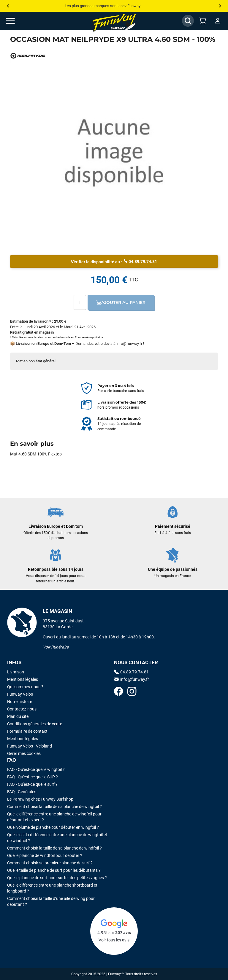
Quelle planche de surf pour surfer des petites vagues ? (57, 878)
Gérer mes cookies (24, 753)
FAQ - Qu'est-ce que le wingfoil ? (36, 769)
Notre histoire (20, 702)
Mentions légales (23, 679)
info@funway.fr (129, 344)
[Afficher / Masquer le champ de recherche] (188, 21)
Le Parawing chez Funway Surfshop (40, 799)
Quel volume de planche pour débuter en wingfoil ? (53, 827)
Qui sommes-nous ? (25, 687)
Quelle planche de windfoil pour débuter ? (45, 855)
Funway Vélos (20, 694)
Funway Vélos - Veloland (30, 746)
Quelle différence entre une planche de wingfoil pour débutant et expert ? (54, 817)
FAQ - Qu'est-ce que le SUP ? (33, 777)
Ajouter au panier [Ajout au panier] (121, 302)
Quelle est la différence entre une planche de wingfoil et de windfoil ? (57, 838)
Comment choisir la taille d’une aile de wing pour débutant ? (51, 901)
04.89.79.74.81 (140, 261)
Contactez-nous (22, 709)
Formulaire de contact (27, 731)
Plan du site (18, 716)
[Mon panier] (203, 21)
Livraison (16, 672)
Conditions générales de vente (35, 724)
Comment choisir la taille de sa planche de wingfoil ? (54, 807)
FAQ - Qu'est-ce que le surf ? (32, 784)
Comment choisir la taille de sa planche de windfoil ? (54, 848)
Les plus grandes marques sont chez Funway (103, 6)
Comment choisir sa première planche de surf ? (50, 863)
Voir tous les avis (114, 940)
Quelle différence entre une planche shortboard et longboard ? (52, 888)
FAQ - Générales (22, 792)
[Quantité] (80, 302)
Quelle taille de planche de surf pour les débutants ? (54, 870)
